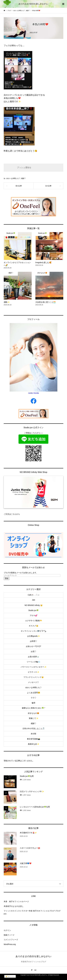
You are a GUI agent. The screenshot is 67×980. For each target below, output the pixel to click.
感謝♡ (23, 178)
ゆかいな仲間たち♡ (13, 178)
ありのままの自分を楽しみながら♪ (33, 4)
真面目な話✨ (33, 744)
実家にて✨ (33, 718)
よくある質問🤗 (33, 693)
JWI (33, 600)
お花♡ (33, 651)
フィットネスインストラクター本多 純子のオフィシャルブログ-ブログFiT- (32, 912)
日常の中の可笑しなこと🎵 (33, 729)
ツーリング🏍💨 (33, 662)
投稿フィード (9, 935)
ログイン (7, 930)
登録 (7, 578)
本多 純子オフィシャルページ (16, 901)
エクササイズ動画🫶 (33, 621)
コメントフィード (11, 940)
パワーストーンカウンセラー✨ (33, 667)
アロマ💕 (33, 615)
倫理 (33, 703)
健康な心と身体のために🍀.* (33, 708)
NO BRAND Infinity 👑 (33, 605)
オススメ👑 (33, 626)
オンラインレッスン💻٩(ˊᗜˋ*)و (33, 631)
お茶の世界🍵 (33, 657)
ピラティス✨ (33, 672)
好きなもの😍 (33, 713)
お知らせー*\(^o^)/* (33, 646)
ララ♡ (33, 698)
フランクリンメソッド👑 (33, 677)
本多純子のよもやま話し (14, 906)
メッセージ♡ (33, 682)
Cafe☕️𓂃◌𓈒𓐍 (34, 595)
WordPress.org (10, 944)
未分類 (33, 734)
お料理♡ (33, 641)
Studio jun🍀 (33, 610)
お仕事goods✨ (33, 636)
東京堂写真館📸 (33, 739)
